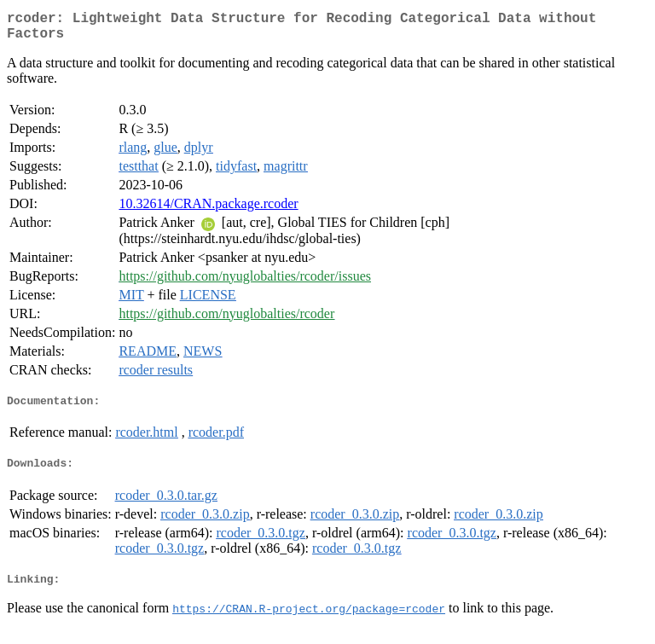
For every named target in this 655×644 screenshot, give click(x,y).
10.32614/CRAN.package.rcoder (208, 210)
